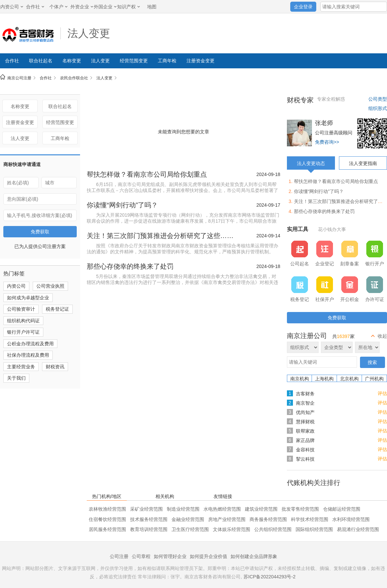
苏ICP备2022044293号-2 (270, 577)
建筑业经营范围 (261, 509)
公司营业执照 (50, 286)
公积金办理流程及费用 (30, 344)
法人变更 (89, 33)
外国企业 (105, 7)
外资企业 (82, 7)
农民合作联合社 (74, 78)
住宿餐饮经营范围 (107, 519)
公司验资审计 (21, 309)
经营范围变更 (134, 61)
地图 (152, 7)
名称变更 (72, 61)
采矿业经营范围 (146, 509)
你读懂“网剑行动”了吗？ (122, 205)
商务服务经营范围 (268, 519)
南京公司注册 (19, 78)
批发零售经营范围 (300, 509)
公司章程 (141, 556)
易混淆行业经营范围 (358, 529)
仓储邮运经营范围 (342, 509)
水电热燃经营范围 (222, 509)
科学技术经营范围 (310, 519)
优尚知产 (305, 412)
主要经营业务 (21, 367)
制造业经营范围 (183, 509)
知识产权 (128, 7)
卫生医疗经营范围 (190, 529)
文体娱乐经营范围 (232, 529)
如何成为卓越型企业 (28, 298)
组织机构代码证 (23, 321)
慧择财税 (305, 422)
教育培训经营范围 (149, 529)
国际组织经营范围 (314, 529)
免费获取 (40, 232)
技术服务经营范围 (149, 519)
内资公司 (12, 7)
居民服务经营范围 (107, 529)
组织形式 (378, 108)
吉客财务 (305, 394)
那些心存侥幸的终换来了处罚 (130, 266)
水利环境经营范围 (351, 519)
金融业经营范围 (188, 519)
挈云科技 (305, 459)
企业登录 (303, 7)
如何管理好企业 (170, 556)
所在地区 (367, 347)
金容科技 (305, 450)
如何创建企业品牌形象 (254, 556)
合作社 (35, 7)
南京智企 (305, 403)
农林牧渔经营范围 (107, 509)
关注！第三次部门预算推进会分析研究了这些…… (160, 236)
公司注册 (119, 556)
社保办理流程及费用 (28, 355)
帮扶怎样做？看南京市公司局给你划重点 (147, 174)
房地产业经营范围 (227, 519)
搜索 (372, 362)
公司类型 (378, 99)
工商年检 (167, 61)
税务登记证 (57, 309)
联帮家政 (305, 431)
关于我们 (16, 378)
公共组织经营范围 (273, 529)
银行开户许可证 (23, 332)
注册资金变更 (201, 61)
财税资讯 (55, 367)
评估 (382, 393)
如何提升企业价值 (209, 556)
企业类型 (337, 347)
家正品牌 (305, 440)
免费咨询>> (327, 142)
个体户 (58, 7)
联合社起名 (41, 61)
